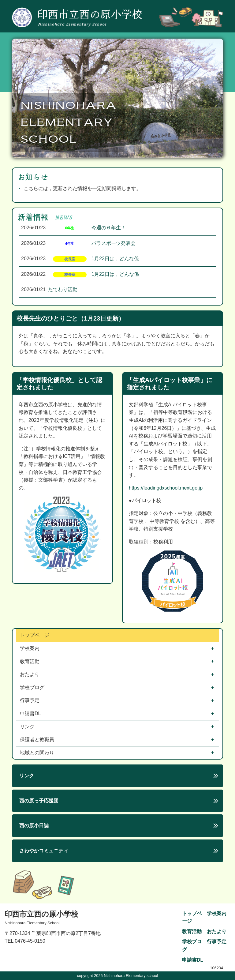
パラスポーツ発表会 (114, 243)
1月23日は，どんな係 (115, 259)
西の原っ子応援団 (39, 801)
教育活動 (30, 661)
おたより (30, 674)
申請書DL (31, 713)
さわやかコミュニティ (44, 851)
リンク (28, 727)
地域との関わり (38, 753)
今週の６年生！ (109, 228)
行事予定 (30, 700)
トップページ (35, 635)
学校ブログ (33, 687)
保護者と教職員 (38, 740)
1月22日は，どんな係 (115, 274)
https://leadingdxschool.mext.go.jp (166, 488)
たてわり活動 (63, 289)
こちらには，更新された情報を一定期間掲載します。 (82, 188)
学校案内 (30, 648)
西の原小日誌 (34, 826)
